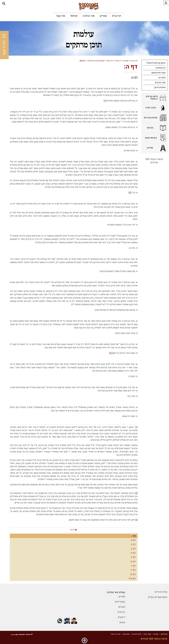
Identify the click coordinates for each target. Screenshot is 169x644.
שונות (122, 622)
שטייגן (103, 16)
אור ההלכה (89, 16)
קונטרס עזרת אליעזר (96, 61)
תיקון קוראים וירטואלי (156, 63)
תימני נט (162, 78)
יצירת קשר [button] (4, 45)
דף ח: (133, 574)
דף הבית (117, 16)
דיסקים (121, 617)
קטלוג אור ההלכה (116, 592)
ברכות (82, 61)
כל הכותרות (161, 68)
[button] (4, 3)
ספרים (122, 597)
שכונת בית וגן (160, 87)
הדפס (72, 530)
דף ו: (133, 566)
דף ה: (131, 67)
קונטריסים (120, 602)
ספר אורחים (160, 83)
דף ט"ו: (132, 579)
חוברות (122, 607)
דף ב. (133, 540)
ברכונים (121, 612)
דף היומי (110, 61)
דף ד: (133, 553)
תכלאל (74, 16)
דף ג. (133, 544)
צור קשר (60, 16)
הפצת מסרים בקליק (158, 597)
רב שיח (118, 61)
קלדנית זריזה (161, 592)
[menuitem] (117, 16)
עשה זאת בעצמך (158, 73)
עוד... (133, 536)
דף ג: (133, 549)
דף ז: (133, 570)
